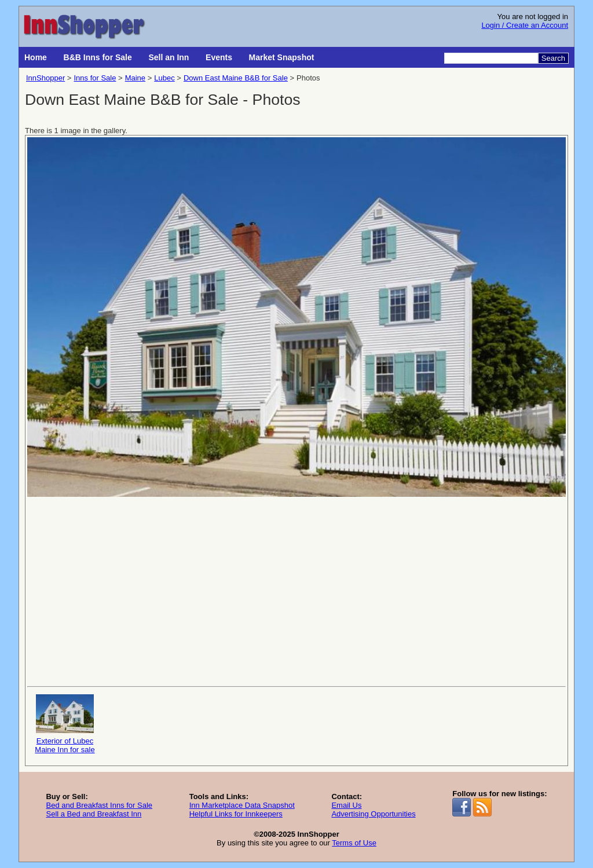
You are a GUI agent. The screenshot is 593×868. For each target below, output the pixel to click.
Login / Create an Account (525, 25)
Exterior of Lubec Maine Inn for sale (65, 724)
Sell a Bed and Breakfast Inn (94, 814)
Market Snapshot (282, 57)
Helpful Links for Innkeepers (236, 814)
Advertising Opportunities (373, 814)
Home (36, 57)
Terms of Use (354, 843)
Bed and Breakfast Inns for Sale (99, 805)
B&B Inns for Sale (98, 57)
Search (553, 58)
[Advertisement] (296, 591)
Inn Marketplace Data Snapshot (242, 805)
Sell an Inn (169, 57)
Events (219, 57)
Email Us (346, 805)
